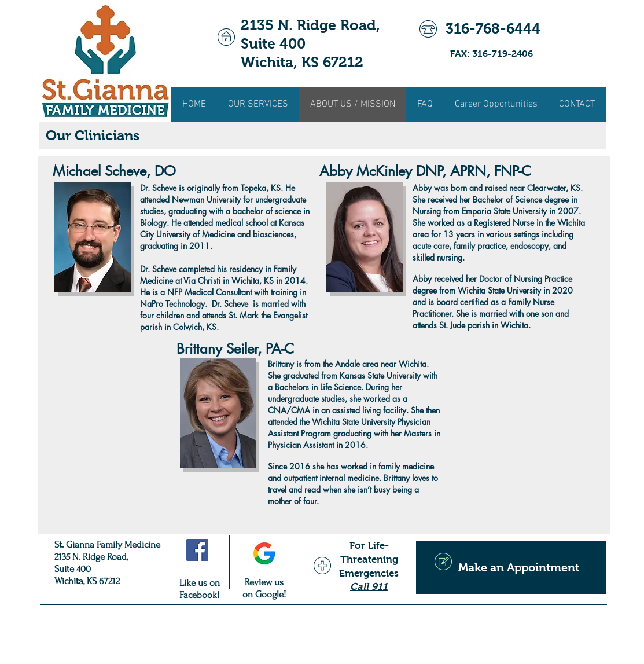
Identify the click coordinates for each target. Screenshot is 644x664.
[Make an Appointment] (511, 567)
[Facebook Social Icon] (197, 550)
